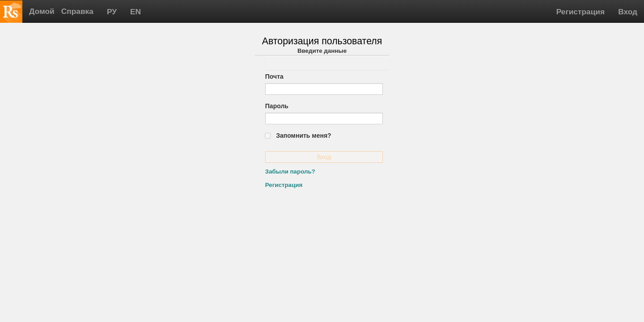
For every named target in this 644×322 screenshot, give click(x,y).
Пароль (277, 106)
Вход (628, 12)
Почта (274, 76)
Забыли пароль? (290, 172)
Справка (77, 11)
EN (136, 12)
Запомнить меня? (303, 136)
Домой (42, 11)
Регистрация (580, 12)
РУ (112, 12)
